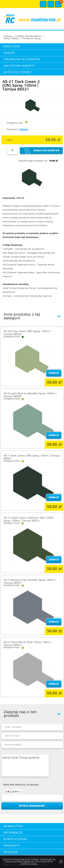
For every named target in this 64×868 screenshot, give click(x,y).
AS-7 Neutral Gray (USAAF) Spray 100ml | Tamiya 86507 (30, 582)
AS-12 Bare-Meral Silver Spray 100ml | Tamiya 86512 (28, 644)
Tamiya (24, 130)
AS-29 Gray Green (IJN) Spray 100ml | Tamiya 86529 (27, 333)
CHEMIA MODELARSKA (28, 36)
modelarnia (32, 19)
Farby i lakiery (11, 39)
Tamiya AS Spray (31, 39)
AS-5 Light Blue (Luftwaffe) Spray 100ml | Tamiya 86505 (30, 395)
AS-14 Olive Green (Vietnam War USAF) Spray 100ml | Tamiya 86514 (29, 519)
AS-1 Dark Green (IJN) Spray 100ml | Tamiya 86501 (32, 457)
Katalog (8, 36)
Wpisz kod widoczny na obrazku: (21, 785)
